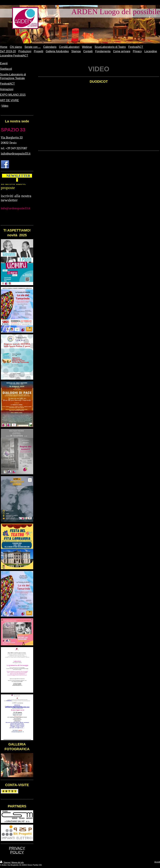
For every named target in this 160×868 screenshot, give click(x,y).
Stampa (5, 862)
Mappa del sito (18, 862)
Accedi (157, 862)
